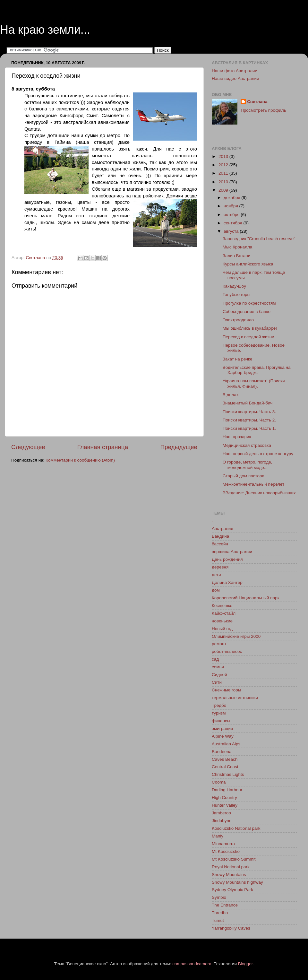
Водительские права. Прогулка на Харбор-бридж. (257, 370)
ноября (231, 206)
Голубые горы (236, 295)
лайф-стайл (224, 613)
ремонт (219, 644)
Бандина (220, 536)
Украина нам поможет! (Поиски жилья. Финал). (254, 383)
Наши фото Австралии (235, 71)
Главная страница (103, 447)
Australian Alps (226, 744)
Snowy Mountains (229, 875)
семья (218, 667)
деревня (220, 567)
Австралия (222, 529)
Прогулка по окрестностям (249, 303)
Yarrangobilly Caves (231, 928)
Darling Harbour (227, 790)
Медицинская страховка (247, 445)
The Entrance (225, 905)
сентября (233, 223)
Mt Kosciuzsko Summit (234, 859)
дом (216, 590)
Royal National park (231, 867)
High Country (224, 798)
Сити (217, 682)
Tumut (218, 920)
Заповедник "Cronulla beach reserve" (259, 239)
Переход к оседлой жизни (248, 337)
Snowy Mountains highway (237, 882)
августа (232, 231)
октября (232, 215)
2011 (224, 173)
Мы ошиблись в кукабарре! (250, 328)
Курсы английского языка (248, 264)
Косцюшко (222, 606)
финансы (221, 721)
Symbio (219, 897)
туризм (219, 713)
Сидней (219, 675)
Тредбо (219, 705)
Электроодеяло (238, 320)
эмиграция (222, 728)
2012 (224, 165)
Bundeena (222, 752)
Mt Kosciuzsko (226, 851)
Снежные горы (226, 690)
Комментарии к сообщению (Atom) (80, 460)
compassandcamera (192, 964)
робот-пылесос (227, 651)
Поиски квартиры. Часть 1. (249, 428)
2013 (224, 156)
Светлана (257, 102)
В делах (231, 395)
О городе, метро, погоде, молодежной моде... (248, 465)
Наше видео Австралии (235, 78)
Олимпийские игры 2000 (236, 636)
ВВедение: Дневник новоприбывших (259, 493)
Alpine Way (223, 736)
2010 (224, 182)
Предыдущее (179, 447)
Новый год (222, 629)
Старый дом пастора (244, 476)
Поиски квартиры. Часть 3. (249, 412)
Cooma (219, 782)
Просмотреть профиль (263, 110)
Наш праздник (237, 437)
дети (216, 575)
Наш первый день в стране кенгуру (258, 454)
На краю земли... (45, 30)
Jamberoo (221, 813)
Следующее (28, 447)
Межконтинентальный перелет (253, 484)
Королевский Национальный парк (246, 598)
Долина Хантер (227, 582)
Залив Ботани (237, 256)
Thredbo (220, 913)
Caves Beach (225, 759)
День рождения (227, 559)
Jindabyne (222, 821)
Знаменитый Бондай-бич (248, 403)
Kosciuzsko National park (236, 828)
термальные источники (235, 698)
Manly (218, 836)
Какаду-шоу (234, 286)
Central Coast (225, 767)
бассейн (220, 544)
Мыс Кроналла (238, 247)
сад (215, 659)
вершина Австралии (232, 552)
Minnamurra (223, 844)
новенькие (222, 621)
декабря (232, 198)
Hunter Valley (225, 805)
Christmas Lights (228, 774)
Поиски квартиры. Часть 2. (249, 420)
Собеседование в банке (247, 312)
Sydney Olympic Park (232, 890)
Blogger (245, 964)
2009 (224, 190)
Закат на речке (238, 359)
